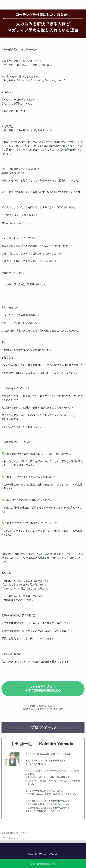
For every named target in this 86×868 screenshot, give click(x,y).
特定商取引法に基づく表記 (14, 837)
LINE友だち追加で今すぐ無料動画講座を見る (43, 692)
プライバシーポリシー (12, 842)
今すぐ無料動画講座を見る (43, 864)
